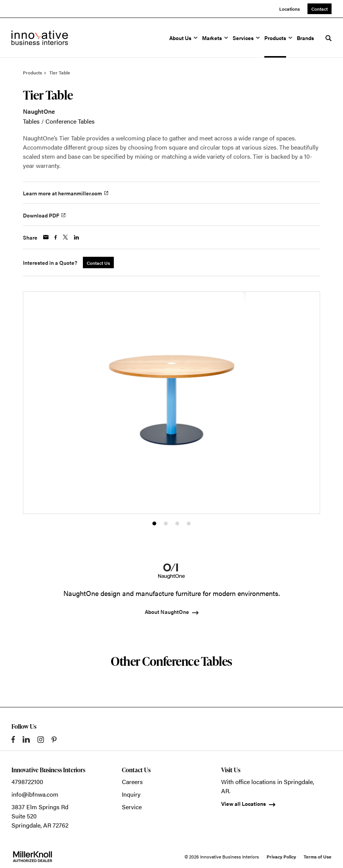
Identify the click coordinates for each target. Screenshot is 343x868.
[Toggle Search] (328, 38)
